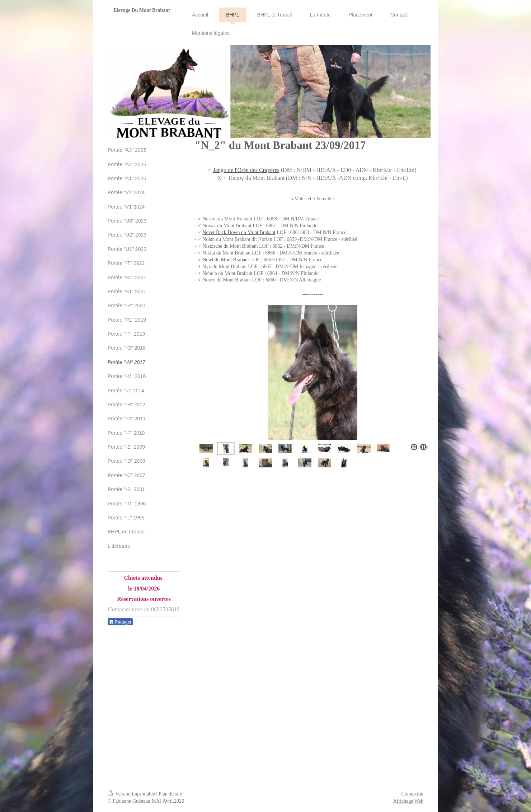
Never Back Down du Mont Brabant (239, 232)
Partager (120, 622)
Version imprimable (132, 794)
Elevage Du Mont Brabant (142, 10)
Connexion (412, 794)
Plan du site (170, 794)
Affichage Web (408, 801)
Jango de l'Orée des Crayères (246, 170)
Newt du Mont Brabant (225, 260)
